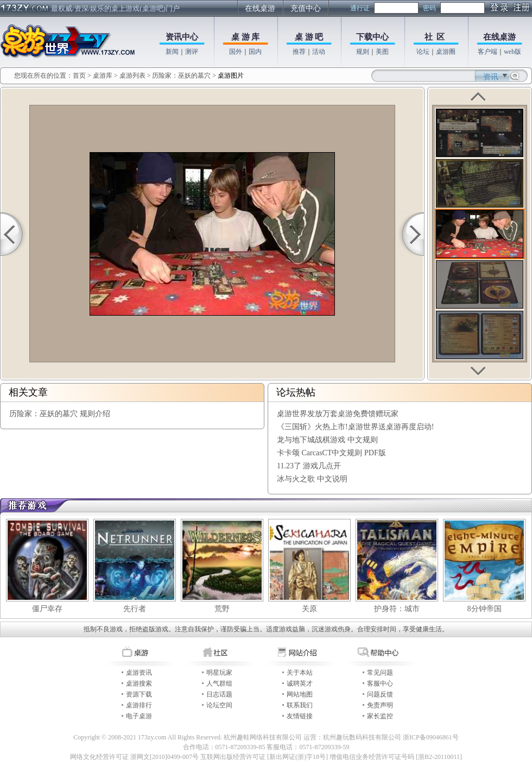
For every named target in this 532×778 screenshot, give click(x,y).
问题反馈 (380, 694)
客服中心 (380, 683)
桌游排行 (139, 705)
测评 (192, 52)
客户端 (487, 52)
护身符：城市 (397, 609)
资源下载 (139, 694)
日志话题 (219, 694)
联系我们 (300, 705)
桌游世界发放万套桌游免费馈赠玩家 (338, 414)
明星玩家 (219, 673)
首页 (79, 76)
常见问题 (380, 673)
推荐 (299, 52)
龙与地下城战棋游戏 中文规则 (327, 440)
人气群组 (219, 683)
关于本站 (300, 673)
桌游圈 (446, 52)
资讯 (491, 77)
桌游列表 (132, 76)
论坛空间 (219, 705)
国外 (236, 52)
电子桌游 (139, 716)
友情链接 (300, 716)
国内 (255, 52)
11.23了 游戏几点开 (309, 466)
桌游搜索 (139, 683)
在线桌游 (260, 8)
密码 (429, 8)
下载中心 (372, 37)
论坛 (423, 52)
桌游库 (103, 76)
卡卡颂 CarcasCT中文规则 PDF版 (331, 453)
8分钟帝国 (484, 609)
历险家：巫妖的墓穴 (181, 76)
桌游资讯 (139, 673)
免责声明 (380, 705)
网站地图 (300, 694)
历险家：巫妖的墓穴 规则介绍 (60, 414)
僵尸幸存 (47, 609)
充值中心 (306, 8)
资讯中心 (182, 37)
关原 (309, 609)
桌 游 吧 (309, 37)
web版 (512, 52)
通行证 (360, 8)
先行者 (135, 609)
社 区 (435, 37)
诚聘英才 (300, 683)
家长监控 (380, 716)
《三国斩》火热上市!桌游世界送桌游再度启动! (355, 427)
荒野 (222, 609)
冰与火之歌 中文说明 (312, 479)
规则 (363, 52)
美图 (382, 52)
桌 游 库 (246, 37)
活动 (319, 52)
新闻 (172, 52)
